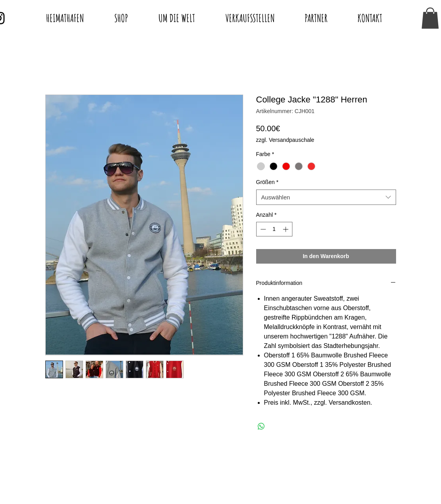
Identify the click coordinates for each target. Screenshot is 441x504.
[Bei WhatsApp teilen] (261, 426)
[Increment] (286, 229)
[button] (430, 18)
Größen (267, 182)
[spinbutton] (274, 229)
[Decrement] (262, 229)
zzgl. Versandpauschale (285, 140)
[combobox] (326, 197)
